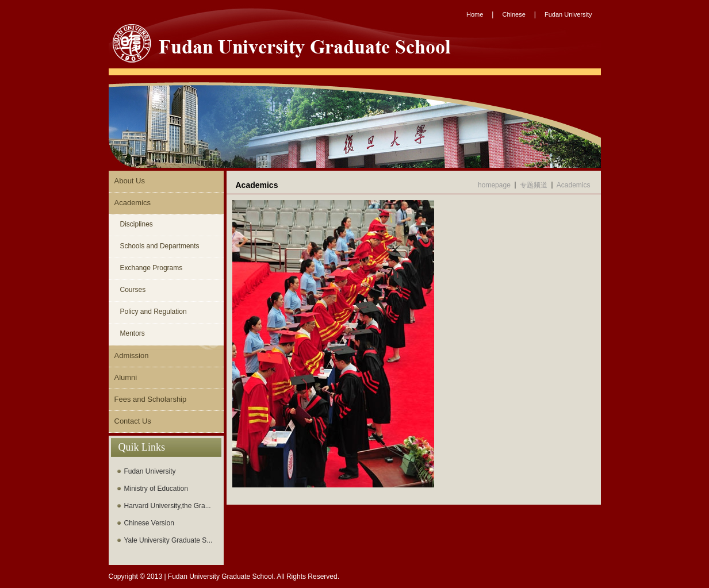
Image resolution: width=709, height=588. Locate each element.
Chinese (513, 14)
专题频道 (534, 185)
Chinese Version (149, 523)
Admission (132, 356)
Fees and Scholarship (151, 399)
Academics (133, 203)
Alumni (126, 377)
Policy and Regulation (154, 312)
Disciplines (137, 224)
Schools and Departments (160, 246)
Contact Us (133, 421)
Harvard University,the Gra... (168, 506)
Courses (133, 290)
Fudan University (568, 14)
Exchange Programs (152, 268)
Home (475, 14)
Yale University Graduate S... (168, 540)
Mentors (133, 333)
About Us (130, 181)
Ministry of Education (156, 489)
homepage (494, 185)
